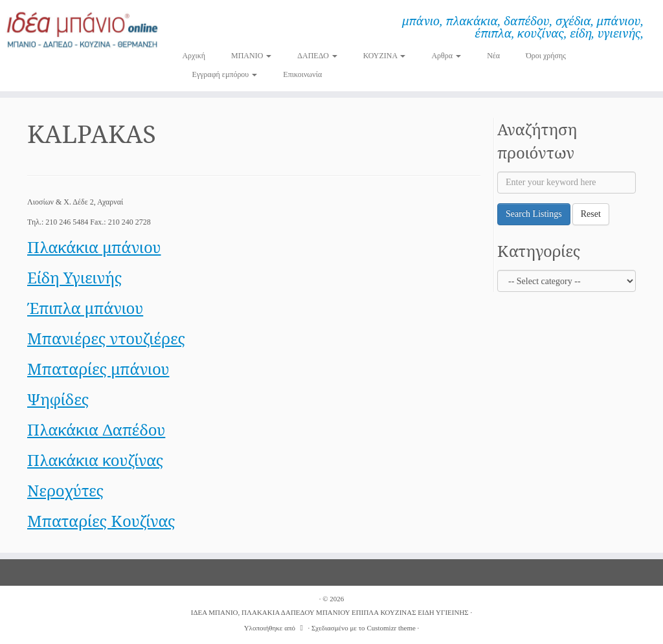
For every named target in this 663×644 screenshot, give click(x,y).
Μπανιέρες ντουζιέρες (106, 338)
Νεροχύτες (65, 490)
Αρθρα (446, 56)
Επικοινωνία (302, 74)
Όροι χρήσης (546, 56)
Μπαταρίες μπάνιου (98, 369)
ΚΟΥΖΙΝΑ (385, 56)
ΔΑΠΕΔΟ (317, 56)
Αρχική (194, 56)
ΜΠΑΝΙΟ (251, 56)
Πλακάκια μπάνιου (94, 247)
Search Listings (534, 214)
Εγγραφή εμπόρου (224, 74)
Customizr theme (391, 628)
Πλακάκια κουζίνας (95, 460)
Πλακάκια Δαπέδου (96, 429)
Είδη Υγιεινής (74, 277)
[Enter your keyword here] (567, 183)
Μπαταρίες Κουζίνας (101, 521)
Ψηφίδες (58, 399)
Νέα (493, 56)
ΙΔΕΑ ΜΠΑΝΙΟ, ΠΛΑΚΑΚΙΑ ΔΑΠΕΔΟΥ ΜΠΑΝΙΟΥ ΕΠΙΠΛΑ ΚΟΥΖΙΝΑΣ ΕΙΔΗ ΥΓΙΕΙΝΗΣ (330, 612)
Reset (591, 214)
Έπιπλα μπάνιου (85, 308)
